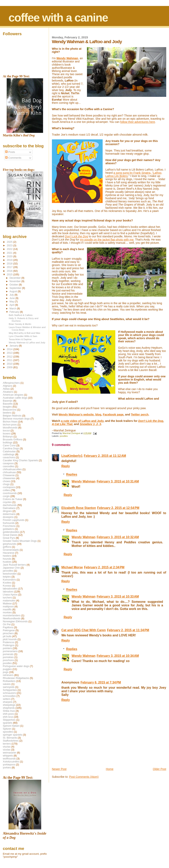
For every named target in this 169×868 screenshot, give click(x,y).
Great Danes (10, 535)
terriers (7, 744)
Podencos (8, 642)
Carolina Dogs (11, 448)
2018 (10, 264)
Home (110, 769)
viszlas (7, 747)
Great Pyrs (9, 538)
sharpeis (8, 702)
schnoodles (9, 696)
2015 (10, 274)
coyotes (7, 502)
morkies (7, 612)
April (12, 305)
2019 (10, 260)
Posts (10, 152)
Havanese (9, 553)
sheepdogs (9, 705)
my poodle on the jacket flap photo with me (107, 240)
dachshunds (10, 505)
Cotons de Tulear (12, 499)
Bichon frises (10, 422)
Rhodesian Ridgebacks (16, 678)
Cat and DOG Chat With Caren (84, 630)
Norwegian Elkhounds (15, 621)
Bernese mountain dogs (16, 419)
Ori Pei (7, 624)
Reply (66, 466)
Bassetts (8, 404)
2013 (10, 353)
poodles (64, 436)
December (15, 278)
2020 (10, 256)
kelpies (7, 577)
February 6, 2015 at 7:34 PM (101, 682)
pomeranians (10, 651)
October (14, 285)
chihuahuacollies (12, 469)
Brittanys (8, 436)
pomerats (8, 654)
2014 (10, 349)
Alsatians (8, 392)
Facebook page (113, 415)
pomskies (8, 657)
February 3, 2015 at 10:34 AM (118, 656)
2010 (10, 364)
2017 (10, 267)
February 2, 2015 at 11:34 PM (128, 630)
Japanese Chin (11, 568)
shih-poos (8, 714)
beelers (7, 413)
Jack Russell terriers (14, 565)
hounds (7, 559)
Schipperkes (10, 690)
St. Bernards (10, 738)
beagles (7, 407)
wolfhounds (9, 759)
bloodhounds (10, 428)
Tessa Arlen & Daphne (20, 339)
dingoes (7, 511)
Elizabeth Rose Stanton (79, 508)
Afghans (7, 386)
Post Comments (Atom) (84, 777)
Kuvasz (7, 586)
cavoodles (9, 466)
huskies (7, 562)
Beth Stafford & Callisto (21, 315)
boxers (7, 434)
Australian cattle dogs (15, 398)
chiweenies (9, 478)
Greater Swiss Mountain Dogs (20, 541)
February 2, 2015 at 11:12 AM (105, 456)
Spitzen (7, 729)
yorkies (7, 768)
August (14, 291)
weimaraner (9, 753)
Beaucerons (10, 410)
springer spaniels (12, 735)
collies (6, 490)
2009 (10, 367)
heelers (7, 556)
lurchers (7, 598)
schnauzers (9, 693)
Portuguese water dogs (16, 666)
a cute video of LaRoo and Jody (82, 421)
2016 (10, 271)
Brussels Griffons (12, 439)
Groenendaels (11, 550)
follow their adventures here (138, 122)
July (12, 295)
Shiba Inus (9, 711)
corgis (6, 496)
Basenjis (8, 401)
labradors (8, 592)
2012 (10, 357)
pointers (7, 648)
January (14, 346)
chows (6, 481)
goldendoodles (11, 532)
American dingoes (13, 395)
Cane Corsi (9, 445)
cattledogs (9, 454)
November (15, 281)
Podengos (9, 645)
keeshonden (10, 574)
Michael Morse (72, 567)
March (13, 309)
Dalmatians (9, 508)
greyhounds (9, 544)
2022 (10, 249)
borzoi (6, 431)
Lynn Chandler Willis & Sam (23, 336)
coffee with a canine (58, 17)
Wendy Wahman (84, 481)
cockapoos (9, 487)
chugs (6, 484)
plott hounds (10, 639)
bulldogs (8, 442)
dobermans (9, 514)
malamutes (9, 601)
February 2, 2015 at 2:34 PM (104, 567)
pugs (6, 672)
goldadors (8, 529)
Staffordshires (11, 741)
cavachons (9, 457)
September (16, 288)
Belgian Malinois (12, 416)
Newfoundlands (12, 618)
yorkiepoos (9, 765)
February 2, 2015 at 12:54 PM (118, 508)
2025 (10, 242)
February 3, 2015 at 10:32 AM (118, 537)
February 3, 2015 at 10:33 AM (118, 597)
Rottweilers (9, 681)
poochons (8, 660)
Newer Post (59, 769)
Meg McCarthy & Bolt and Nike (24, 333)
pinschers (8, 633)
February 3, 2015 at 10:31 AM (118, 481)
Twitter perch (140, 415)
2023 (10, 245)
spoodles (8, 732)
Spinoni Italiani (11, 726)
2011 (10, 360)
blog (98, 415)
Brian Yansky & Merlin (20, 324)
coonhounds (10, 493)
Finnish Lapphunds (14, 520)
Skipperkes (9, 720)
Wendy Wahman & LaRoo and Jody (27, 342)
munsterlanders (12, 615)
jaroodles (8, 571)
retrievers (8, 675)
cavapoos (8, 463)
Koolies (7, 583)
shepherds (9, 708)
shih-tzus (8, 717)
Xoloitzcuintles (11, 762)
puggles (7, 669)
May (12, 302)
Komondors (9, 580)
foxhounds (9, 523)
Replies (72, 475)
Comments (13, 158)
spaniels (7, 723)
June (12, 298)
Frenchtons (9, 526)
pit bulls (7, 636)
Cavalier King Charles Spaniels (20, 460)
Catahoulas (9, 451)
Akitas (6, 389)
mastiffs (7, 609)
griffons (7, 547)
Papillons (8, 627)
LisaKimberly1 (72, 456)
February (15, 312)
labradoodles (10, 589)
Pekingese (9, 630)
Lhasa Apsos (10, 595)
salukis (7, 684)
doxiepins (8, 517)
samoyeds (9, 687)
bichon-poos (10, 425)
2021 (10, 253)
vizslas (7, 750)
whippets (8, 756)
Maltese (7, 603)
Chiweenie (9, 475)
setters (7, 699)
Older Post (159, 769)
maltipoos (8, 606)
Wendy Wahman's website (76, 415)
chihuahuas (9, 472)
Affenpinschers (11, 383)
